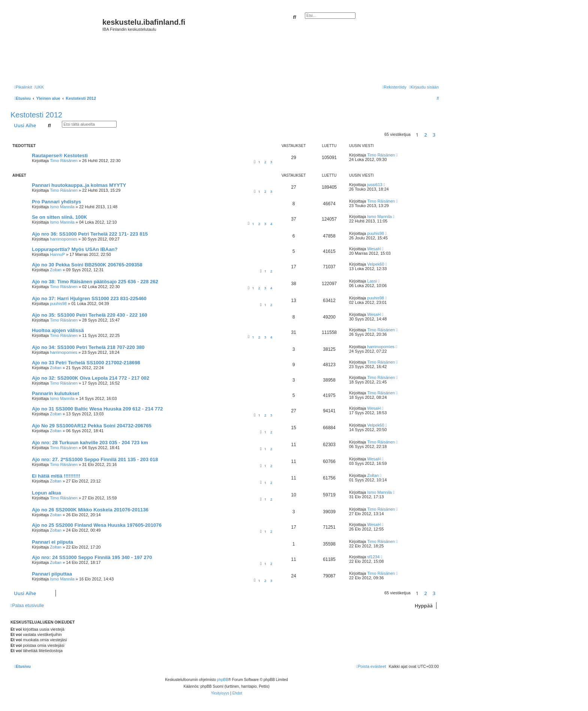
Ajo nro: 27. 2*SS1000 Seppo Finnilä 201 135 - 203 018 (95, 459)
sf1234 (373, 557)
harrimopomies (64, 239)
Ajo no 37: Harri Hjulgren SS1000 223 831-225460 (89, 298)
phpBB (223, 680)
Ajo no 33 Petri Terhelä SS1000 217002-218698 (86, 363)
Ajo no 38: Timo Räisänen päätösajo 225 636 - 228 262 (95, 282)
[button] (441, 135)
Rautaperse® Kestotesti (60, 156)
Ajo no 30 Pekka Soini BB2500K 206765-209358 (87, 265)
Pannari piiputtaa (52, 574)
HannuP (57, 254)
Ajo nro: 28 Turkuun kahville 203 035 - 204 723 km (90, 443)
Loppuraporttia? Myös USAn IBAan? (75, 249)
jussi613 (375, 185)
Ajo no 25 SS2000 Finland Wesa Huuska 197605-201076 (97, 525)
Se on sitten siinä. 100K (59, 217)
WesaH (374, 249)
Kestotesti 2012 (36, 115)
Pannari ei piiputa (52, 542)
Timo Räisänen (64, 161)
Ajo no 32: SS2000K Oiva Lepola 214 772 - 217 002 (91, 378)
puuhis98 (376, 233)
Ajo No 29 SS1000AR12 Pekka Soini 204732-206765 (92, 426)
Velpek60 (376, 264)
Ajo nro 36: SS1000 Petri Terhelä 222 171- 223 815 (90, 234)
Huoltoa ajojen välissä (58, 330)
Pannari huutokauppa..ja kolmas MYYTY (79, 185)
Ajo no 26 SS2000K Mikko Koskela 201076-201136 (90, 510)
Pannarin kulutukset (55, 393)
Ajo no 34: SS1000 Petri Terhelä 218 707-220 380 (88, 347)
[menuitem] (39, 87)
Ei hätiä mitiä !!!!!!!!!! (56, 476)
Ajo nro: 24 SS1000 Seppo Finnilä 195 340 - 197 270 (92, 557)
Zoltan (56, 270)
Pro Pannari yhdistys (56, 202)
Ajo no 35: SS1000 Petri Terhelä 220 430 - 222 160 (90, 315)
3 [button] (434, 135)
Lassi (372, 281)
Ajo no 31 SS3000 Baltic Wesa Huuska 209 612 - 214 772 (97, 409)
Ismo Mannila (62, 207)
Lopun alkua (46, 493)
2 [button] (425, 135)
